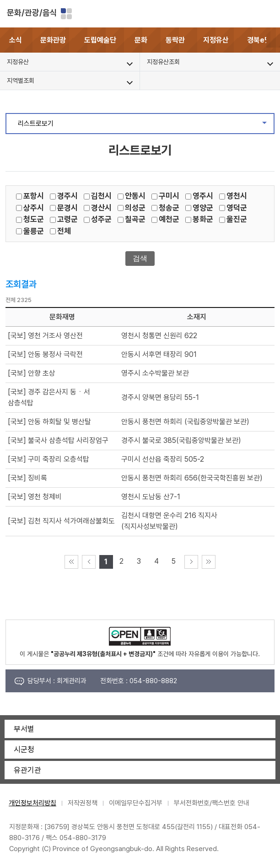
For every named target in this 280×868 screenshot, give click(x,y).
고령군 (67, 219)
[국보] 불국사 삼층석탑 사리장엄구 (58, 440)
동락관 (175, 40)
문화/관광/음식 (32, 13)
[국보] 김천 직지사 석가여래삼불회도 (61, 521)
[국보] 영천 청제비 (35, 497)
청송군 (169, 208)
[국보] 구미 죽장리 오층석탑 (48, 459)
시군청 (24, 749)
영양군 (203, 208)
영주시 (203, 196)
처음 (71, 562)
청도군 (34, 219)
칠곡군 (135, 219)
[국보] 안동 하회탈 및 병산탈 (49, 422)
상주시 (34, 208)
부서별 (24, 729)
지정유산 (216, 40)
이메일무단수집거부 (136, 803)
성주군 (101, 219)
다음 (191, 562)
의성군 (135, 208)
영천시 (237, 196)
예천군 (169, 219)
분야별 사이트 (66, 14)
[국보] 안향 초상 (32, 373)
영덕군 (237, 208)
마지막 (209, 562)
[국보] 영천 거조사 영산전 (45, 336)
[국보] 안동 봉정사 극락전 (45, 354)
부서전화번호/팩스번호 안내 (212, 803)
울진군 (237, 219)
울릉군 (34, 231)
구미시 (169, 196)
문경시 (67, 208)
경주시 (67, 196)
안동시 (135, 196)
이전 (89, 562)
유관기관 (27, 770)
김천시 (101, 196)
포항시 (34, 196)
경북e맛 (259, 40)
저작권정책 (83, 803)
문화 (141, 40)
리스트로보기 (146, 126)
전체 (64, 231)
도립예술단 (100, 40)
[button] (273, 40)
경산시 (101, 208)
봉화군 (203, 219)
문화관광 (53, 40)
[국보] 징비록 (27, 478)
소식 (16, 40)
